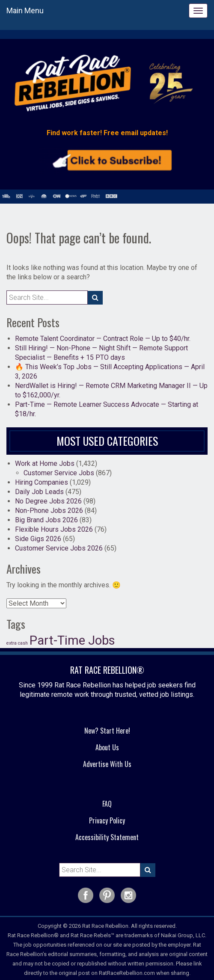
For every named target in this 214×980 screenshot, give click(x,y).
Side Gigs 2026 (38, 539)
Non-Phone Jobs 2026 (49, 511)
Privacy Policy (107, 820)
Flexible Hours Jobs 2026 (54, 529)
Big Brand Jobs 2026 (46, 520)
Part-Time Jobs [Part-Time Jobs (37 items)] (72, 640)
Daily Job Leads (39, 492)
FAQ (107, 804)
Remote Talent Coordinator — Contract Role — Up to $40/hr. (103, 339)
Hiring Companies (42, 482)
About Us (107, 747)
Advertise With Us (107, 764)
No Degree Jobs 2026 (48, 501)
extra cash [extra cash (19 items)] (17, 643)
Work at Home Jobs (45, 463)
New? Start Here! (107, 731)
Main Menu (25, 10)
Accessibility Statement (107, 837)
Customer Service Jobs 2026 (59, 548)
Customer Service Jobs (59, 473)
